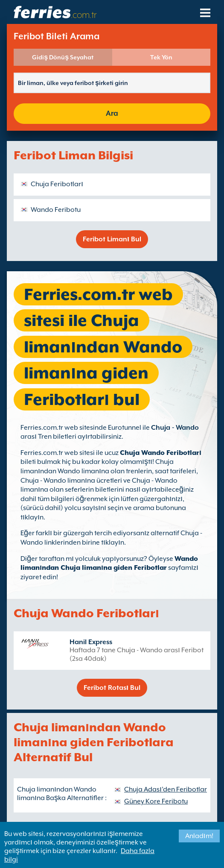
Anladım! (199, 836)
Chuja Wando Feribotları (161, 453)
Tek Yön (161, 57)
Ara (112, 113)
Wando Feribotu (56, 210)
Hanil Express (91, 642)
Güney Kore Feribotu (156, 801)
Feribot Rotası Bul (112, 688)
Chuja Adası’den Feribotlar (166, 789)
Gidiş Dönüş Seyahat (63, 57)
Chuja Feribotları (57, 184)
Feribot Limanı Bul (112, 239)
